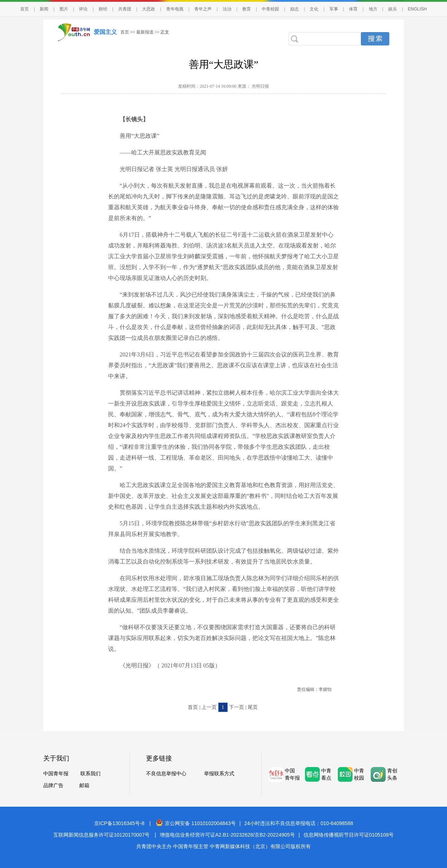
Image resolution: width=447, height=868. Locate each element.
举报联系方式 (219, 774)
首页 (25, 9)
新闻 (44, 9)
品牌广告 (53, 786)
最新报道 (145, 32)
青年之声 (203, 9)
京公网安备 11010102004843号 (196, 823)
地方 (373, 9)
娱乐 (393, 9)
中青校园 (270, 9)
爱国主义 (105, 32)
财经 (103, 9)
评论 (83, 9)
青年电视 (175, 9)
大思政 (149, 9)
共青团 (125, 9)
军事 (334, 9)
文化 (314, 9)
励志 (295, 9)
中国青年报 (56, 774)
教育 (247, 9)
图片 (64, 9)
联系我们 (90, 774)
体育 (353, 9)
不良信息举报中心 (166, 774)
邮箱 (84, 786)
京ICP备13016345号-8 (119, 823)
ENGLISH (417, 9)
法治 (227, 9)
